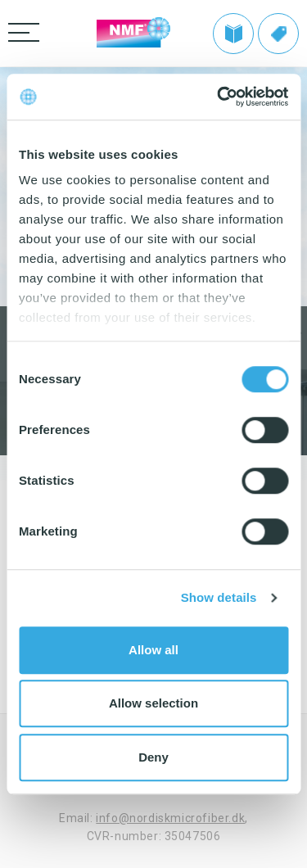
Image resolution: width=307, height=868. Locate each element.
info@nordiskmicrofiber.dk (170, 818)
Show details (219, 597)
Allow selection (153, 703)
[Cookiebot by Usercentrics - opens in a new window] (219, 97)
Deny (153, 757)
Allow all (153, 650)
